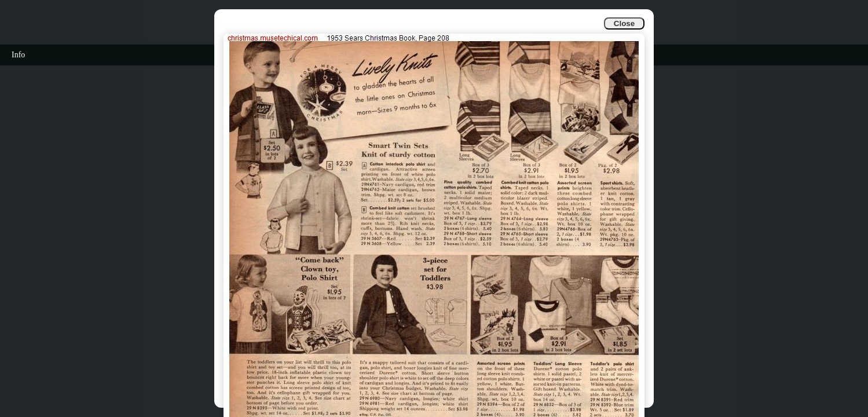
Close (624, 23)
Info (18, 55)
